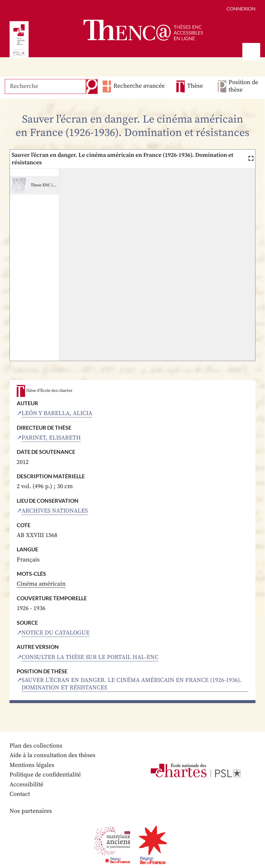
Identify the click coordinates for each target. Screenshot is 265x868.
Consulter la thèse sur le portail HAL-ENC (90, 657)
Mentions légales (32, 766)
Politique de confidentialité (46, 775)
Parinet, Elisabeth (51, 438)
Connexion (241, 8)
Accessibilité (27, 785)
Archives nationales (55, 511)
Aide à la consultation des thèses (53, 756)
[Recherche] (45, 86)
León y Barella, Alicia (57, 413)
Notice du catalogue (56, 633)
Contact (20, 795)
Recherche (91, 86)
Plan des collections (36, 746)
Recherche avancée (138, 86)
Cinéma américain (41, 584)
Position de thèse (243, 86)
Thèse (195, 86)
